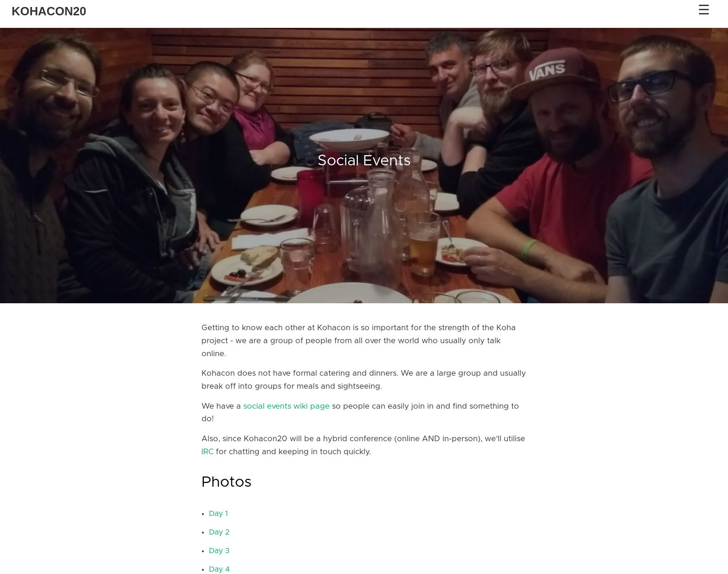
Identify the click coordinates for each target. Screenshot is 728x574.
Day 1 (218, 514)
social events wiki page (286, 406)
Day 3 (219, 551)
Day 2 (219, 532)
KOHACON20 (49, 11)
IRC (208, 452)
